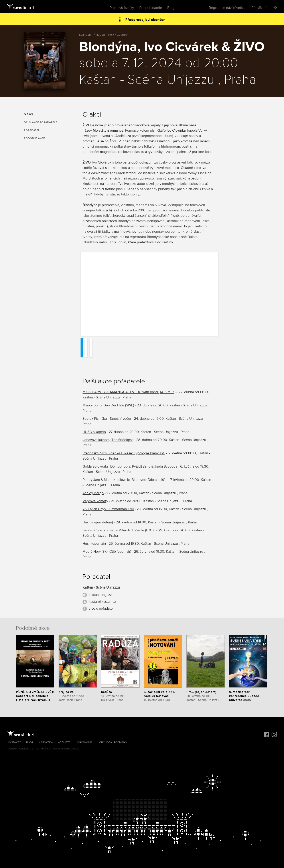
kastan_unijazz (100, 595)
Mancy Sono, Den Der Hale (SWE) (108, 405)
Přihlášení (259, 8)
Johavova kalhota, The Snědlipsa (108, 440)
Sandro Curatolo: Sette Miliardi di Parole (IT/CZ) (119, 530)
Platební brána (62, 749)
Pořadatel (32, 130)
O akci (28, 114)
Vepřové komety (95, 501)
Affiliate (64, 742)
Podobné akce (34, 138)
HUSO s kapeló (94, 432)
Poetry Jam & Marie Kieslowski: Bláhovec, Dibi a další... (125, 480)
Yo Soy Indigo (93, 493)
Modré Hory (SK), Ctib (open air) (107, 552)
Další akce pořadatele (40, 122)
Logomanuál (85, 742)
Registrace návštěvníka (227, 8)
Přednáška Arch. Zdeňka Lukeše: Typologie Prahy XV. (124, 453)
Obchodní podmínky (113, 742)
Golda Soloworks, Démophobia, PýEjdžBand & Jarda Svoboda (130, 466)
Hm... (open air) (94, 544)
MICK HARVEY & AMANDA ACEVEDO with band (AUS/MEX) (129, 392)
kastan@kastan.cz (102, 602)
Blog (171, 8)
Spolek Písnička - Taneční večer (107, 419)
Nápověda (46, 742)
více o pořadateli (102, 609)
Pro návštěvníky (122, 8)
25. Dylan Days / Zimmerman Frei (108, 509)
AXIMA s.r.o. (44, 749)
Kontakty (14, 742)
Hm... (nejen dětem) (98, 522)
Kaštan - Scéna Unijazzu (148, 80)
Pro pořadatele (151, 8)
